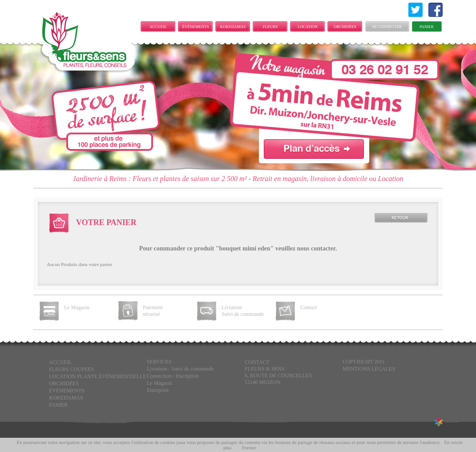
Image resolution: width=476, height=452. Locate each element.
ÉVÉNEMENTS (196, 27)
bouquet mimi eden (244, 248)
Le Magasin (77, 307)
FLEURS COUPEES (270, 28)
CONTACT (257, 362)
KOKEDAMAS (233, 27)
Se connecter (387, 27)
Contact (309, 307)
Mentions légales (369, 369)
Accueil (158, 27)
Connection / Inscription (173, 376)
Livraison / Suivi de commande (180, 369)
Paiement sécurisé (153, 311)
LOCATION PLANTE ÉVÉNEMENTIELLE (310, 28)
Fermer (249, 448)
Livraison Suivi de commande (243, 311)
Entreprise (158, 390)
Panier (427, 27)
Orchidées (345, 27)
